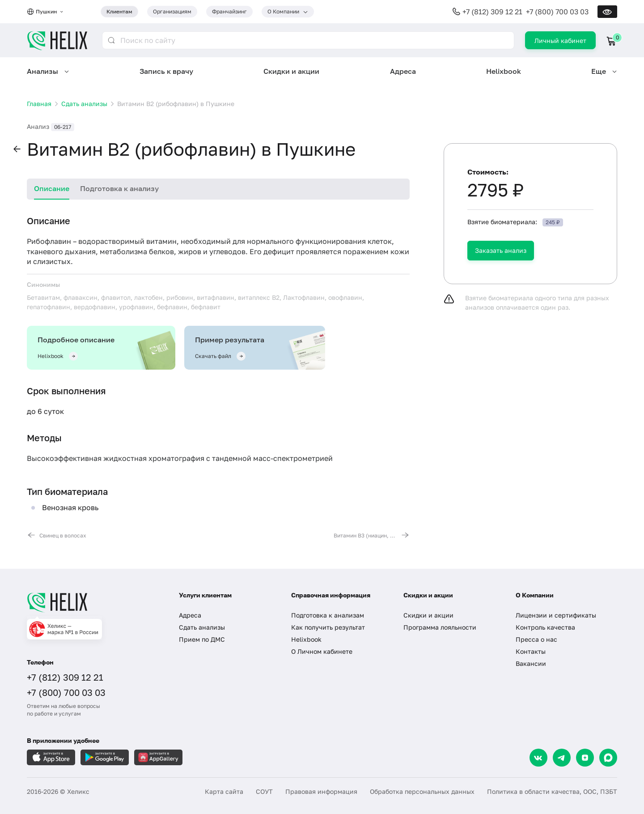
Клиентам (119, 11)
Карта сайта (224, 791)
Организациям (172, 11)
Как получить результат (328, 627)
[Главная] (94, 602)
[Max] (608, 758)
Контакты (531, 651)
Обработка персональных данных (422, 791)
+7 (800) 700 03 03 (557, 12)
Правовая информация (321, 791)
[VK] (538, 758)
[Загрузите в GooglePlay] (105, 757)
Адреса (403, 71)
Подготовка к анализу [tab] (119, 188)
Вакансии (531, 663)
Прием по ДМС (202, 639)
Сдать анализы (202, 627)
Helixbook (504, 71)
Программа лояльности (440, 627)
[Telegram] (562, 758)
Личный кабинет (560, 40)
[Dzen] (585, 758)
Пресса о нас (536, 639)
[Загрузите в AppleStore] (51, 757)
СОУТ (264, 791)
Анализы (42, 71)
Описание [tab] (52, 188)
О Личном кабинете (322, 651)
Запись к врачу (166, 71)
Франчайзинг (229, 11)
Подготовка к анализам (328, 615)
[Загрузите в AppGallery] (158, 757)
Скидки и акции (291, 71)
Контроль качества (545, 627)
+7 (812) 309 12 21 (492, 12)
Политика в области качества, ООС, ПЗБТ (552, 791)
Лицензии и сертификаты (556, 615)
